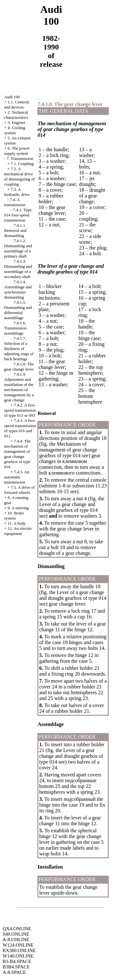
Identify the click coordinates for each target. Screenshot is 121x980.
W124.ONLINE (18, 945)
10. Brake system (14, 516)
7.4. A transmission (15, 202)
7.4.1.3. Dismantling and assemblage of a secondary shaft (18, 269)
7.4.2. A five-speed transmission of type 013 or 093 (20, 410)
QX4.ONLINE (17, 929)
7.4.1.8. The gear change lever (19, 367)
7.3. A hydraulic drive (17, 192)
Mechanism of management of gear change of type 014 (68, 450)
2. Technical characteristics (16, 115)
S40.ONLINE (16, 934)
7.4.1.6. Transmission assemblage (15, 328)
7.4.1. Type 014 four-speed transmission (18, 215)
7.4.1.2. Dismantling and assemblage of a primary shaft (18, 248)
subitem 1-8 (53, 486)
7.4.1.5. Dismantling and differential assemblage (18, 310)
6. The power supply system (17, 151)
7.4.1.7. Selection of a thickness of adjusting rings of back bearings (19, 349)
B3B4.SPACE (16, 967)
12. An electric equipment (18, 531)
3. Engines (16, 122)
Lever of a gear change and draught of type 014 (68, 507)
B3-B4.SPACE (17, 961)
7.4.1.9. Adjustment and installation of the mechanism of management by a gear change (19, 387)
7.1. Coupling (22, 164)
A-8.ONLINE (16, 940)
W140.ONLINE (18, 956)
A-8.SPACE (14, 972)
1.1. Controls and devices (17, 105)
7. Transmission (20, 158)
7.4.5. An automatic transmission (17, 477)
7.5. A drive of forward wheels (20, 490)
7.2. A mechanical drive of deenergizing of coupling (20, 176)
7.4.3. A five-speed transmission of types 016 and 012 (20, 428)
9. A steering (18, 508)
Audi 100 (12, 97)
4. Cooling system (15, 130)
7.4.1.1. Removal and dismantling (15, 230)
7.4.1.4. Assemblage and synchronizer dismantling (18, 289)
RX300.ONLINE (19, 950)
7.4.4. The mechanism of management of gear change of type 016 (18, 454)
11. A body (16, 523)
